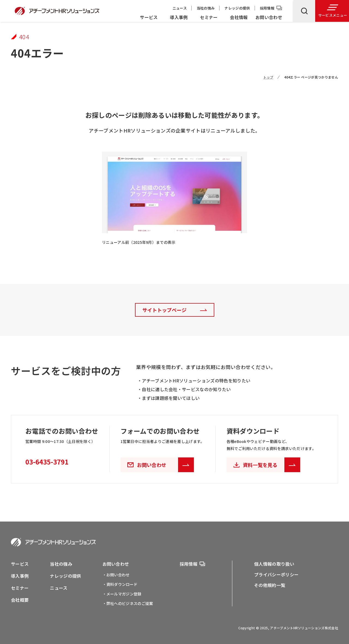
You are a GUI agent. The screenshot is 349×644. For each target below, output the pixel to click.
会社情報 (239, 17)
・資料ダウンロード (120, 584)
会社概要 (20, 600)
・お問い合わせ (116, 575)
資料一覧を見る (272, 465)
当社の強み (206, 8)
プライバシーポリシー (276, 574)
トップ (268, 77)
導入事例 (179, 17)
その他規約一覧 (270, 585)
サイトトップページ (164, 310)
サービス (149, 17)
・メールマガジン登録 (122, 594)
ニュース (180, 8)
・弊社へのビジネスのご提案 (128, 603)
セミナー (209, 17)
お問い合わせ (269, 17)
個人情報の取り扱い (274, 564)
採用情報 (267, 8)
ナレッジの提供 (237, 8)
